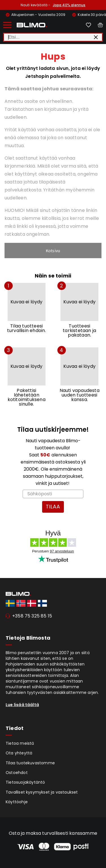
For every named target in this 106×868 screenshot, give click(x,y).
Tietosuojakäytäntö (25, 782)
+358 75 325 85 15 (32, 616)
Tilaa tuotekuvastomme (30, 763)
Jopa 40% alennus (69, 5)
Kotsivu (53, 251)
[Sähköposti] (53, 494)
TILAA (53, 507)
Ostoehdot (17, 773)
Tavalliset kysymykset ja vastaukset (42, 792)
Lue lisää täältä (22, 705)
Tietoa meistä (20, 743)
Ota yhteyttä (19, 753)
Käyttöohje (17, 802)
